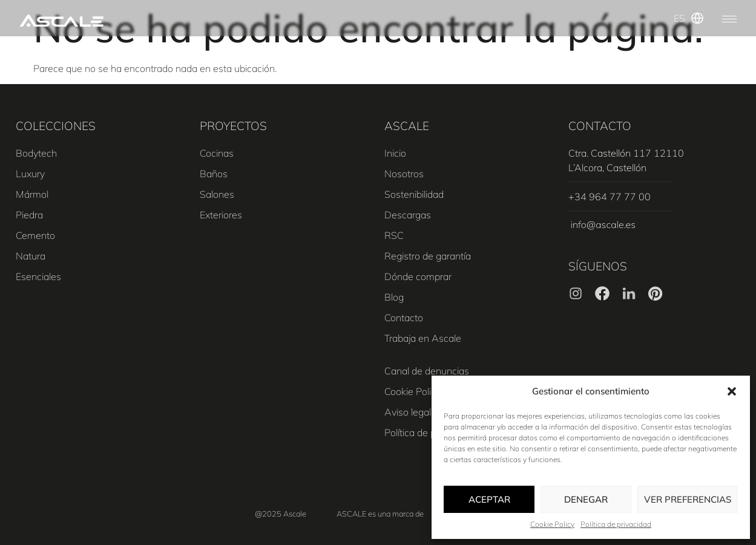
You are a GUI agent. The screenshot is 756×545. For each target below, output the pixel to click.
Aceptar (489, 499)
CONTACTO (600, 126)
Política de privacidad (616, 524)
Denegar (586, 499)
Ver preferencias (688, 499)
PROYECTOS (233, 126)
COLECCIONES (56, 126)
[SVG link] (61, 21)
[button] (732, 391)
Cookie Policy (552, 524)
